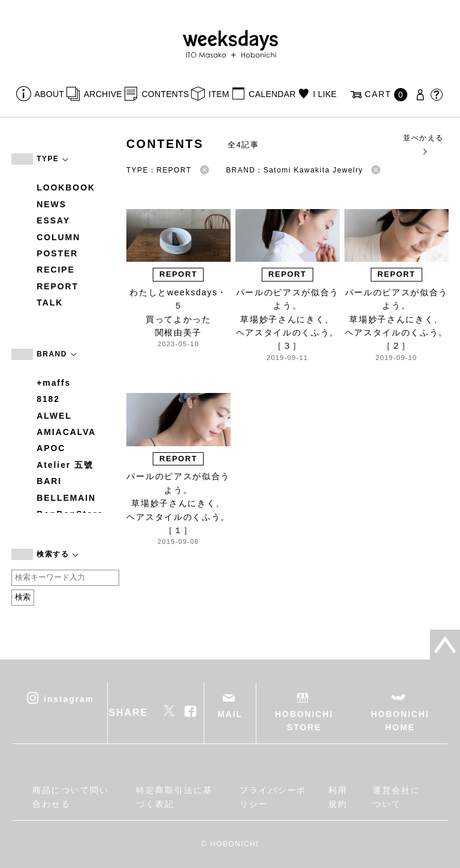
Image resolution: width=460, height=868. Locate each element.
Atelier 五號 (65, 465)
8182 (48, 399)
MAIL (230, 714)
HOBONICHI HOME (400, 721)
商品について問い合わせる (70, 797)
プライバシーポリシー (273, 797)
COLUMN (58, 237)
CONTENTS (165, 94)
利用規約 (338, 797)
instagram (69, 698)
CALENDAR (272, 94)
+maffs (54, 383)
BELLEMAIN (66, 498)
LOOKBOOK (66, 187)
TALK (50, 303)
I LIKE (325, 94)
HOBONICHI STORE (304, 721)
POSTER (57, 253)
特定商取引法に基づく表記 (174, 797)
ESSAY (53, 220)
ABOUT (50, 94)
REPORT (57, 286)
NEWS (52, 204)
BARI (49, 481)
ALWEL (54, 416)
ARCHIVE (103, 94)
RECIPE (56, 270)
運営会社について (397, 797)
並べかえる (423, 144)
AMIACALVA (66, 432)
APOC (51, 448)
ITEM (219, 94)
